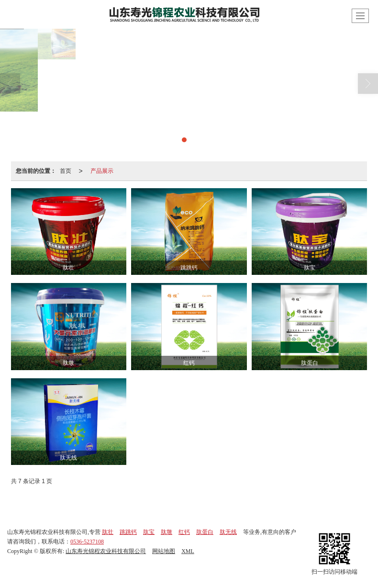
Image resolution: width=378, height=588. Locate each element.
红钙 (184, 532)
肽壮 (108, 532)
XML (188, 551)
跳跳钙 (128, 532)
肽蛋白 (205, 532)
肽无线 (228, 532)
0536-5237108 (87, 542)
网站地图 (164, 551)
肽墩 (167, 532)
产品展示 (102, 171)
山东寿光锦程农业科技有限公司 (106, 551)
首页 (66, 171)
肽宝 (149, 532)
